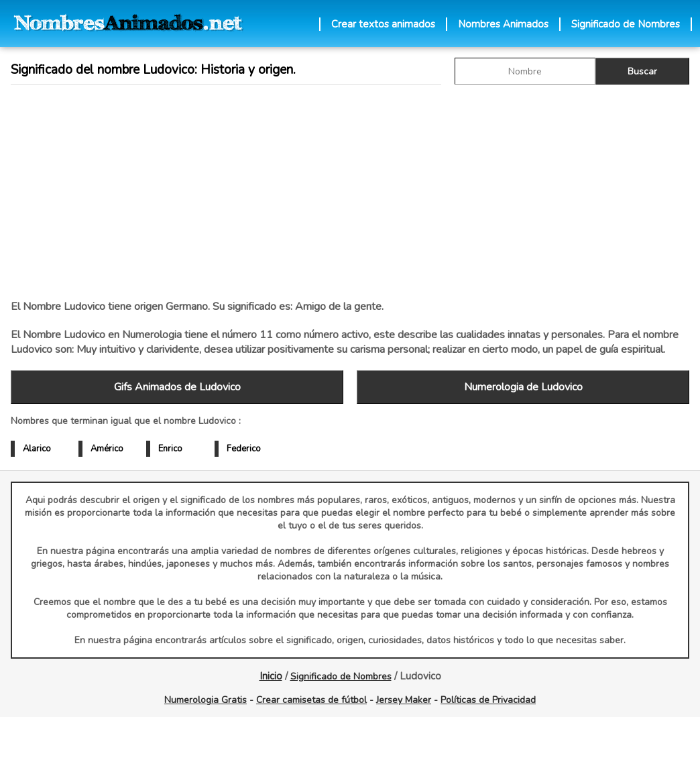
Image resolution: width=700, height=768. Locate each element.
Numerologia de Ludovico (523, 387)
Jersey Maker (404, 700)
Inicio (271, 676)
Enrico (170, 449)
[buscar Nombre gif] (525, 71)
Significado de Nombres (626, 24)
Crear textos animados (383, 24)
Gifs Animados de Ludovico (177, 387)
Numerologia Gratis (206, 700)
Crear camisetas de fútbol (311, 700)
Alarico (37, 449)
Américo (107, 449)
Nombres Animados (503, 24)
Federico (244, 449)
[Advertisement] (243, 192)
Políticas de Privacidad (488, 700)
